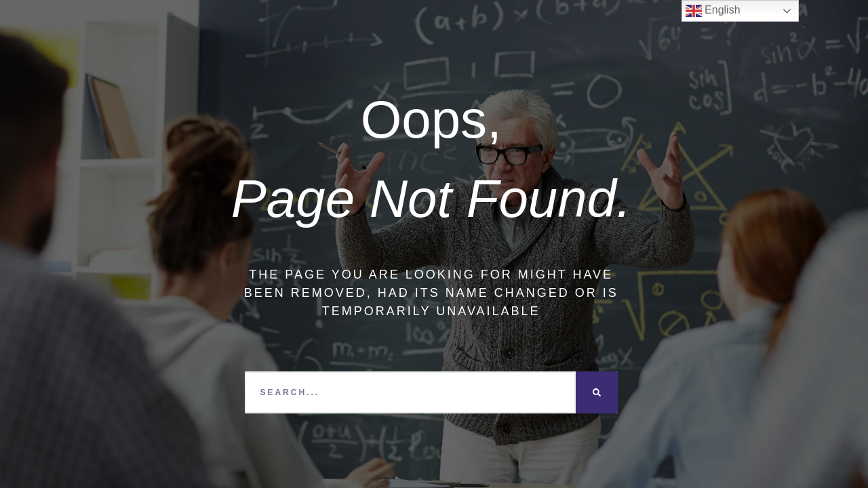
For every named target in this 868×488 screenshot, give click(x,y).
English (713, 11)
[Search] (597, 392)
